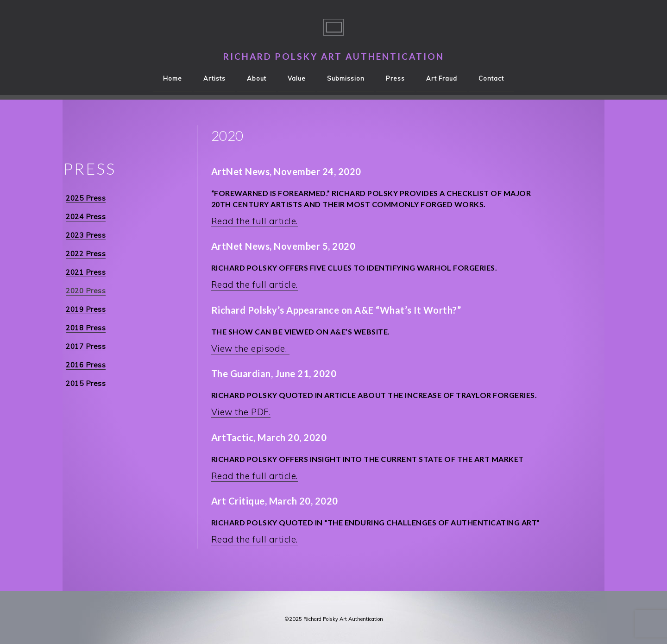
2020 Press (86, 291)
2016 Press (86, 365)
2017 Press (86, 346)
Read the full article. (255, 221)
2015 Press (86, 383)
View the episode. (250, 348)
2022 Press (86, 254)
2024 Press (86, 217)
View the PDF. (241, 412)
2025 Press (86, 198)
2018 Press (86, 328)
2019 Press (86, 309)
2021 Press (86, 272)
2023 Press (86, 235)
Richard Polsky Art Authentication (334, 56)
